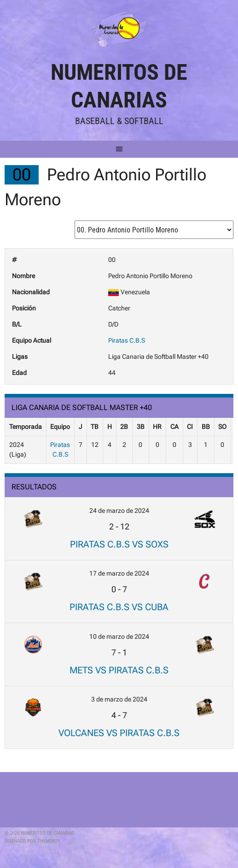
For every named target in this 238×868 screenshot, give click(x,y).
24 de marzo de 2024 (119, 511)
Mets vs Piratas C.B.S (119, 670)
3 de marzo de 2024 (119, 699)
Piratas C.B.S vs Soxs (119, 544)
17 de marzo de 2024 (119, 573)
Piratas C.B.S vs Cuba (119, 607)
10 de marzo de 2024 (119, 636)
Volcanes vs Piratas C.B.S (119, 733)
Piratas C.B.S (127, 340)
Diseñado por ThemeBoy (32, 841)
